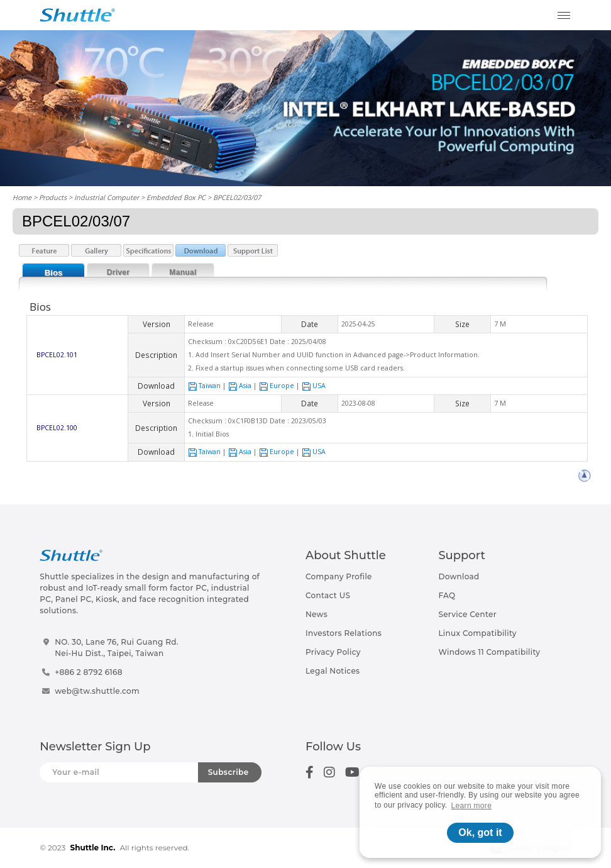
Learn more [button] (472, 806)
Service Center (467, 614)
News (317, 614)
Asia (240, 386)
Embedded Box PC (176, 197)
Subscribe (228, 772)
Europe (277, 386)
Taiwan (204, 386)
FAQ (447, 595)
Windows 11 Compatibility (489, 652)
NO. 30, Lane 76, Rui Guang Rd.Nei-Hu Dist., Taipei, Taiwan (117, 648)
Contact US (328, 595)
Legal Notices (333, 671)
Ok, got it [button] (480, 832)
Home (22, 197)
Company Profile (339, 576)
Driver (118, 272)
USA (314, 386)
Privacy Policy (333, 652)
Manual (183, 272)
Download (459, 576)
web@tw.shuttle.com (97, 691)
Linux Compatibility (477, 633)
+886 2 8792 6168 (89, 672)
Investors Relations (344, 633)
